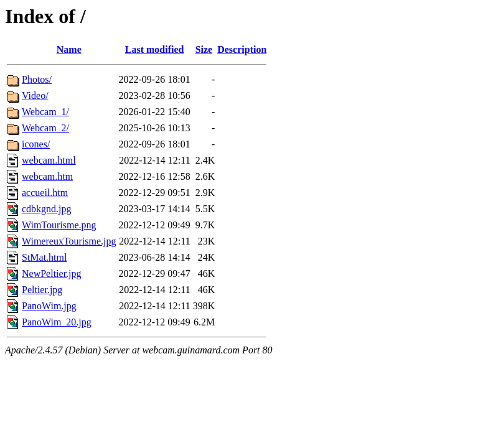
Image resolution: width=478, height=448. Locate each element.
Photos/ (37, 79)
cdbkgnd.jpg (47, 209)
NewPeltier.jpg (52, 273)
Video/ (35, 96)
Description (242, 49)
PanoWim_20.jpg (57, 322)
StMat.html (44, 257)
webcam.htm (47, 176)
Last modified (155, 49)
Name (69, 49)
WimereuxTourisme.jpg (69, 241)
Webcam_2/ (45, 128)
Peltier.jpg (42, 290)
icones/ (36, 144)
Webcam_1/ (45, 112)
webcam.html (49, 160)
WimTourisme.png (59, 225)
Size (204, 49)
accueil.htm (45, 193)
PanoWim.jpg (49, 306)
